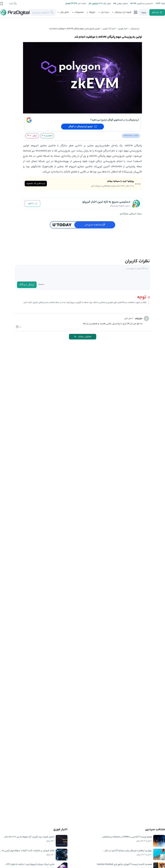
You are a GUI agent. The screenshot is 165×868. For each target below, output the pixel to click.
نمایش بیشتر (83, 337)
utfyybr (139, 319)
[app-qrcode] (2, 4)
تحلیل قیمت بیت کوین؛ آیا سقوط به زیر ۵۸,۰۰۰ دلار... (29, 837)
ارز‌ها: (163, 4)
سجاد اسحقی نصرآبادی (131, 214)
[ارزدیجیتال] (15, 12)
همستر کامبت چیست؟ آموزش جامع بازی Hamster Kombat (124, 864)
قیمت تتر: (82, 4)
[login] (143, 12)
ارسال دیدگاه (27, 285)
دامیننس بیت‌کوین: (144, 4)
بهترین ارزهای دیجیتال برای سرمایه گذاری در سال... (127, 851)
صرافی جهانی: (122, 4)
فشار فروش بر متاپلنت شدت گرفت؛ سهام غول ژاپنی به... (27, 851)
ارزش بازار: (107, 4)
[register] (157, 12)
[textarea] (82, 273)
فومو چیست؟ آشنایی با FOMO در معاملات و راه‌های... (126, 837)
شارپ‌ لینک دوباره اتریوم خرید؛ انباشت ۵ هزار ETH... (29, 864)
